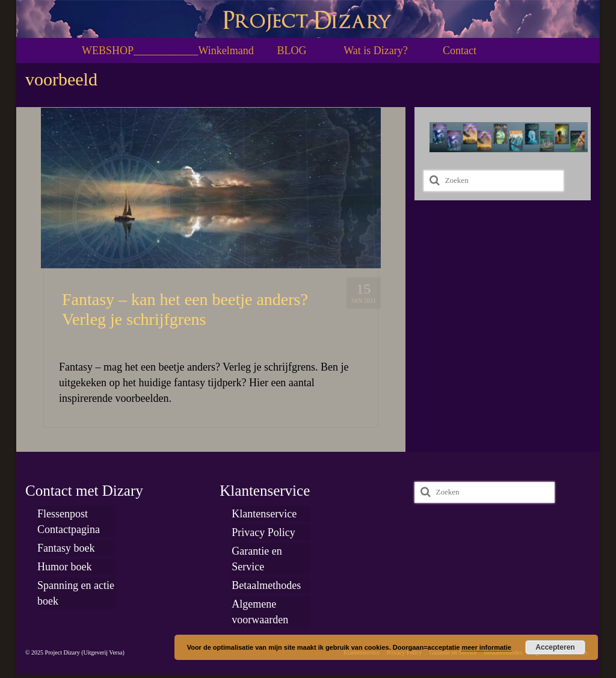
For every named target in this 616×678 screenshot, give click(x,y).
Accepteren (555, 647)
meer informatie (486, 647)
